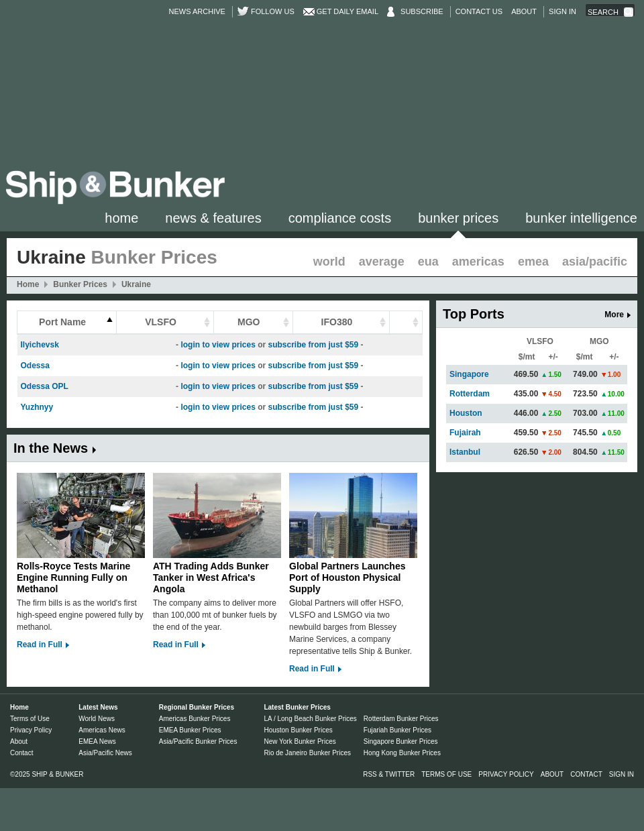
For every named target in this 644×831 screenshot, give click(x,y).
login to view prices (218, 345)
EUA (428, 262)
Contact (21, 753)
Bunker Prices (458, 218)
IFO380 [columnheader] (337, 322)
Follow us (273, 11)
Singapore (469, 374)
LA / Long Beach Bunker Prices (310, 719)
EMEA (533, 262)
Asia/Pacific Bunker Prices (198, 741)
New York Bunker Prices (300, 741)
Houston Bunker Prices (298, 730)
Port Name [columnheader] (62, 322)
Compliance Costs (340, 218)
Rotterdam (470, 394)
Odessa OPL (45, 386)
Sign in (562, 11)
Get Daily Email (347, 11)
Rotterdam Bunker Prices (401, 719)
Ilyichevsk (40, 345)
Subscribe (422, 11)
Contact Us (479, 11)
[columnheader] (406, 323)
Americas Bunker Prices (195, 719)
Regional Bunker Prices (197, 707)
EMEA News (97, 741)
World (329, 262)
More (614, 315)
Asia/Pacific (595, 262)
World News (97, 719)
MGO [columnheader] (249, 322)
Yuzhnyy (37, 407)
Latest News (98, 707)
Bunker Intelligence (581, 218)
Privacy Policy (31, 730)
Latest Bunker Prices (297, 707)
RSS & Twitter (389, 774)
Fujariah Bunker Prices (397, 730)
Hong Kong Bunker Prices (402, 753)
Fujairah (465, 433)
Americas (478, 262)
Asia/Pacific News (105, 753)
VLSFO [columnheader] (161, 322)
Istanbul (465, 452)
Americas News (102, 730)
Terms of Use (30, 719)
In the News (51, 448)
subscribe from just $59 (313, 345)
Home (121, 218)
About (524, 11)
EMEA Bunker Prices (190, 730)
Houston (466, 413)
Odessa (35, 366)
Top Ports (474, 314)
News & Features (213, 218)
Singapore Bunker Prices (401, 741)
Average (382, 262)
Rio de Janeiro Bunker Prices (307, 753)
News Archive (197, 11)
